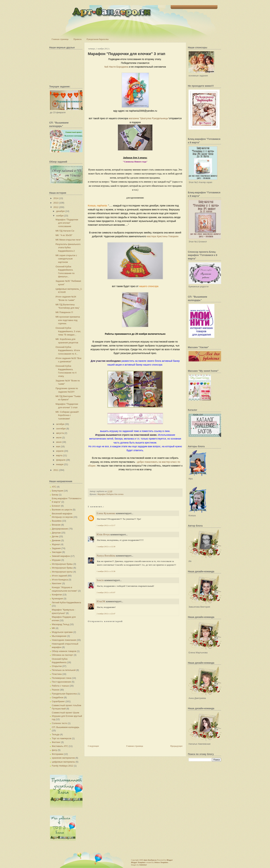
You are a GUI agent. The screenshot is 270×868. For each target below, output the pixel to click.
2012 (56, 207)
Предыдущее (176, 746)
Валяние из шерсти (62, 510)
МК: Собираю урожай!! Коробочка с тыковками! (67, 415)
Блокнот (56, 506)
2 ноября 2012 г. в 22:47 (106, 614)
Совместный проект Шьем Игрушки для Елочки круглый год (67, 716)
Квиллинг (57, 583)
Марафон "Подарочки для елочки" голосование (67, 223)
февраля (61, 460)
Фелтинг (56, 742)
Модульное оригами (62, 632)
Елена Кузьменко (106, 513)
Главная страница (60, 39)
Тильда (56, 734)
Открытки (57, 666)
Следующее (93, 746)
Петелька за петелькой (64, 670)
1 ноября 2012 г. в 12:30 (106, 546)
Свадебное (58, 697)
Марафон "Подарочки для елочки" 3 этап (127, 54)
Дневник (56, 540)
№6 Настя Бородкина (116, 67)
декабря (60, 211)
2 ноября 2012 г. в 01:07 (106, 592)
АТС (54, 487)
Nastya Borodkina (106, 556)
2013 (56, 203)
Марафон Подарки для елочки (110, 494)
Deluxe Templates (161, 862)
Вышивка (57, 521)
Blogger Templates (138, 862)
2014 (56, 198)
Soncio (100, 580)
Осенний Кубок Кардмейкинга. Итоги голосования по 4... (68, 350)
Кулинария (57, 599)
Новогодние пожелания (64, 640)
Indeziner (143, 865)
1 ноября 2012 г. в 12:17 (106, 525)
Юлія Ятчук (103, 534)
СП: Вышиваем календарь (66, 727)
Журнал (56, 544)
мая (58, 446)
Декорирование (60, 529)
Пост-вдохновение (61, 682)
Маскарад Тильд (60, 624)
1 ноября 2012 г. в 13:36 (106, 571)
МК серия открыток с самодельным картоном (66, 259)
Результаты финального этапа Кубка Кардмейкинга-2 (68, 248)
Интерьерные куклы (62, 572)
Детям (55, 536)
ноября (60, 216)
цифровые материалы (63, 762)
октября (60, 424)
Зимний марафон (61, 556)
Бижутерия (58, 491)
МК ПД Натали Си (65, 231)
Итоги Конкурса (60, 580)
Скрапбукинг (58, 701)
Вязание (56, 525)
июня (59, 442)
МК (53, 628)
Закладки (57, 552)
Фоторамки (58, 754)
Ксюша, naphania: (98, 206)
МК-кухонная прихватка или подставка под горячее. (68, 320)
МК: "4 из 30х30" (64, 235)
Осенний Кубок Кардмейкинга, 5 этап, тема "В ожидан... (68, 331)
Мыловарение (59, 636)
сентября (61, 429)
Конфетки (57, 595)
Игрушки (56, 560)
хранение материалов (63, 758)
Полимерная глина (62, 678)
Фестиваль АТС (60, 746)
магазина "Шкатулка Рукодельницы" (148, 118)
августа (60, 433)
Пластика (57, 674)
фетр (54, 750)
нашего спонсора (149, 286)
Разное (56, 690)
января (60, 464)
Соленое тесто (59, 723)
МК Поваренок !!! (64, 312)
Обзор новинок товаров (64, 651)
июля (59, 438)
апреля (60, 451)
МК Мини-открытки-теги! (68, 240)
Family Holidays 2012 (63, 766)
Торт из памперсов (62, 738)
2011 (56, 470)
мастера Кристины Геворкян (163, 236)
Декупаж (56, 533)
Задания (56, 548)
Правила (77, 39)
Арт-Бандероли (150, 860)
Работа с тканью (60, 686)
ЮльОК (101, 601)
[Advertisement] (114, 720)
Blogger (170, 860)
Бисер (55, 495)
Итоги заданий (59, 576)
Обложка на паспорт (62, 655)
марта (59, 455)
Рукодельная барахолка (98, 39)
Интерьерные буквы (62, 564)
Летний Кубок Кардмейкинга (66, 602)
